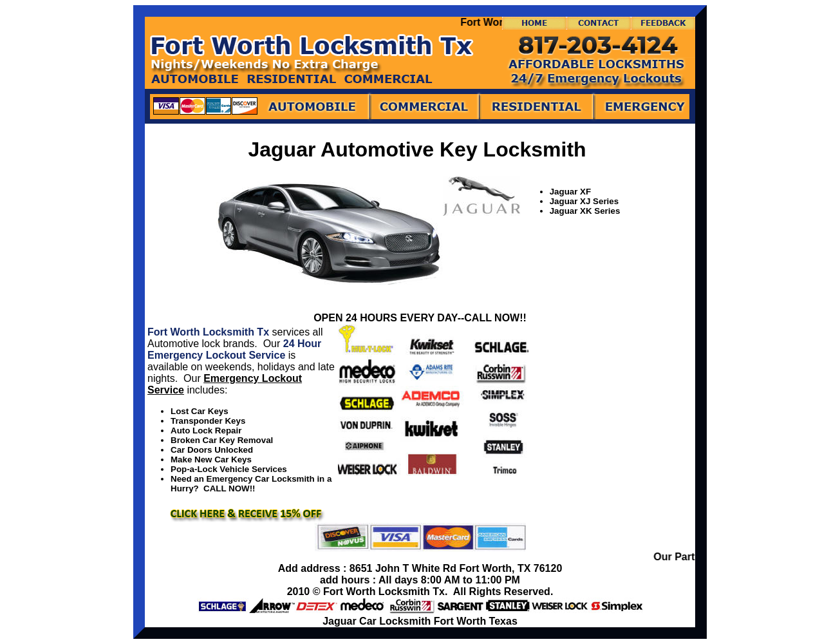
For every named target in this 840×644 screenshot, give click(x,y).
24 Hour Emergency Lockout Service (234, 349)
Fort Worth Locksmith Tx (208, 332)
